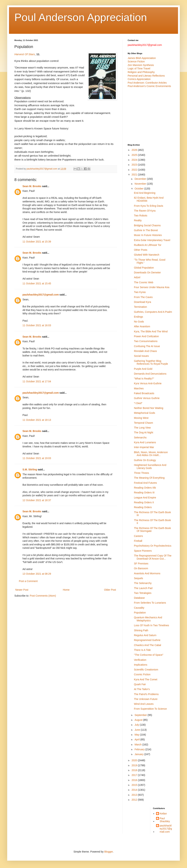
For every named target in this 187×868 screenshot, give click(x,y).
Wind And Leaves (144, 704)
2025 (135, 155)
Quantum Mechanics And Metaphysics (148, 619)
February (140, 749)
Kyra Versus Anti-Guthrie (148, 383)
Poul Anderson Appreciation (81, 17)
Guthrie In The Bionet (146, 230)
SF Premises (141, 564)
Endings (139, 317)
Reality (138, 220)
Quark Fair (140, 684)
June (138, 730)
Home (66, 590)
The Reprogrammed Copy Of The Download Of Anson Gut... (153, 557)
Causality (139, 608)
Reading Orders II (144, 502)
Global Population (144, 268)
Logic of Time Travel (139, 68)
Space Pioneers (143, 551)
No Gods (139, 322)
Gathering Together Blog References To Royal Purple (151, 362)
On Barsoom (141, 568)
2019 (135, 765)
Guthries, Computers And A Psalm (153, 312)
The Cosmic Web (144, 282)
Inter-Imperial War (144, 447)
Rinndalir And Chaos (145, 351)
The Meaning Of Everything (149, 478)
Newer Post (22, 590)
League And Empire (145, 498)
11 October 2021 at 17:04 (37, 381)
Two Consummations (146, 341)
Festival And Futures (145, 483)
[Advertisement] (150, 116)
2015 (135, 785)
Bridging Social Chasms (147, 225)
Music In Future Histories (148, 235)
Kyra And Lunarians (145, 442)
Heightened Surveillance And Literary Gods (150, 467)
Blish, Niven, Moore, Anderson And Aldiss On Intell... (151, 454)
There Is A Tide (142, 650)
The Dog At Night (144, 432)
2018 (135, 770)
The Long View (142, 428)
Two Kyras (140, 292)
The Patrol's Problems (146, 694)
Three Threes (142, 473)
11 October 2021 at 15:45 (37, 283)
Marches (139, 388)
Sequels (139, 578)
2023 (135, 165)
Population (140, 613)
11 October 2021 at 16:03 (37, 325)
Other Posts (141, 250)
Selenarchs (140, 438)
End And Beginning (145, 193)
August (139, 720)
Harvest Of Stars (25, 54)
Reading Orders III (144, 493)
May (137, 735)
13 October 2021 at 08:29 (37, 574)
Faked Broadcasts (144, 393)
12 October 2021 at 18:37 (37, 500)
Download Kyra (142, 302)
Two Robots (141, 216)
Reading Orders (143, 507)
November (141, 184)
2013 (135, 795)
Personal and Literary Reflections (146, 76)
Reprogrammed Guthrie (147, 640)
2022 (135, 170)
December (141, 179)
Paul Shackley (165, 820)
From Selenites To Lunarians (150, 603)
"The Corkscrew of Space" (149, 655)
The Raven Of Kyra (145, 211)
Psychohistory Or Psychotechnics (153, 546)
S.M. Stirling (30, 470)
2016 (135, 780)
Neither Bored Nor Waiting (149, 408)
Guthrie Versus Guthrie (147, 398)
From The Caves (143, 297)
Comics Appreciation (139, 79)
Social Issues (141, 356)
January (139, 754)
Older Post (110, 590)
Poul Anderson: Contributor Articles (147, 83)
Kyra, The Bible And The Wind (151, 331)
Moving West (141, 418)
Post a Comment (28, 581)
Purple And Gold (143, 369)
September (141, 715)
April (137, 739)
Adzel (137, 277)
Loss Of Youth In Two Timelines (151, 625)
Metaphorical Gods (145, 413)
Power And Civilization (146, 336)
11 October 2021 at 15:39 (37, 242)
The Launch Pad (143, 588)
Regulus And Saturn (145, 635)
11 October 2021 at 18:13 (37, 420)
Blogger (109, 852)
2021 (135, 175)
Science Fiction (136, 61)
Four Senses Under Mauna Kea (152, 287)
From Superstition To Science (150, 709)
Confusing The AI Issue (147, 346)
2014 (135, 790)
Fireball (138, 541)
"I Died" (138, 403)
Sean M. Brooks (32, 186)
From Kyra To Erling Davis (149, 206)
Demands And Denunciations (150, 374)
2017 (135, 775)
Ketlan (163, 814)
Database (139, 598)
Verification (140, 660)
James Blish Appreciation (142, 58)
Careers (138, 536)
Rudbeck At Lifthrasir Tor (148, 245)
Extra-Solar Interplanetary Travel (152, 240)
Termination (140, 307)
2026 (135, 150)
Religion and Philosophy (141, 72)
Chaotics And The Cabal (148, 645)
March (138, 745)
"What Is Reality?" (144, 379)
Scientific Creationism (146, 670)
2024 (135, 160)
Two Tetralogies (143, 593)
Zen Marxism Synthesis (141, 65)
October (139, 189)
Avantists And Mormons (147, 573)
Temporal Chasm (143, 423)
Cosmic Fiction (142, 674)
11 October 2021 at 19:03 (37, 458)
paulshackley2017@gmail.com (41, 295)
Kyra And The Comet (146, 679)
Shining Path (141, 630)
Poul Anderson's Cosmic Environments (149, 86)
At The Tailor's (142, 689)
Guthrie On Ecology (145, 460)
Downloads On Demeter (147, 272)
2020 (135, 760)
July (137, 725)
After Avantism (142, 326)
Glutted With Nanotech (147, 255)
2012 (135, 800)
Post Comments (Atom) (43, 596)
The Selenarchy (143, 583)
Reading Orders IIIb (145, 488)
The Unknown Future (146, 699)
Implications (141, 665)
